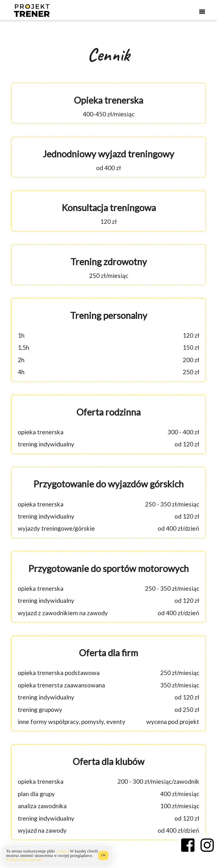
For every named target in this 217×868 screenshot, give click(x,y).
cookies (62, 851)
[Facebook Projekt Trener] (188, 845)
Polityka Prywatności (25, 860)
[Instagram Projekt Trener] (207, 845)
